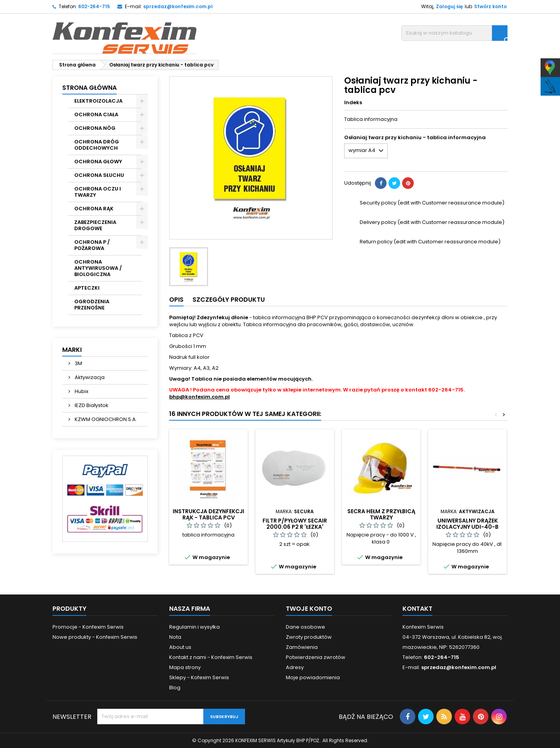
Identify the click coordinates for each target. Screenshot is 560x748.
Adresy (295, 667)
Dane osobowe (305, 627)
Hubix (81, 391)
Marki (72, 350)
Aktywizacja (89, 377)
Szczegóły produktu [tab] (229, 300)
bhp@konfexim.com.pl (199, 397)
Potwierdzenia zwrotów (316, 657)
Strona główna (89, 88)
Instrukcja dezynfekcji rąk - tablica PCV (208, 514)
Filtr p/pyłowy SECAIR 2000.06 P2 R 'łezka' (295, 524)
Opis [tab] (176, 300)
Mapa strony (185, 667)
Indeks (353, 103)
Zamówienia (302, 647)
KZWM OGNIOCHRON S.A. (105, 419)
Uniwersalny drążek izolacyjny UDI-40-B (467, 524)
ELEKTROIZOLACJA (98, 101)
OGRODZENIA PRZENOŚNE (92, 305)
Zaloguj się (449, 6)
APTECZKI (87, 288)
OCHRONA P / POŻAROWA (92, 245)
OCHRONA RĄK (94, 209)
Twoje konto (309, 609)
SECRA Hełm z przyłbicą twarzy (381, 514)
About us (180, 647)
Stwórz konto (490, 6)
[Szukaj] (454, 33)
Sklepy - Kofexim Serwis (199, 677)
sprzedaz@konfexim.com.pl (178, 6)
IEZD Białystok (91, 405)
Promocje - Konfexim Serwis (88, 627)
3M (78, 363)
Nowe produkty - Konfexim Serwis (95, 637)
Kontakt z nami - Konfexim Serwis (211, 657)
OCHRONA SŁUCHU (99, 175)
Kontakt (417, 609)
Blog (175, 688)
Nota (175, 637)
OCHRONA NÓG (95, 128)
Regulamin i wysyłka (194, 627)
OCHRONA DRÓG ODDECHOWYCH (97, 145)
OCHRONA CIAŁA (96, 114)
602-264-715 (94, 6)
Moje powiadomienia (313, 677)
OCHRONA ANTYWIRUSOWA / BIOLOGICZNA (98, 268)
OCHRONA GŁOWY (98, 162)
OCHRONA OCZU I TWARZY (98, 192)
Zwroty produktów (309, 637)
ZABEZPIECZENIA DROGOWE (95, 225)
